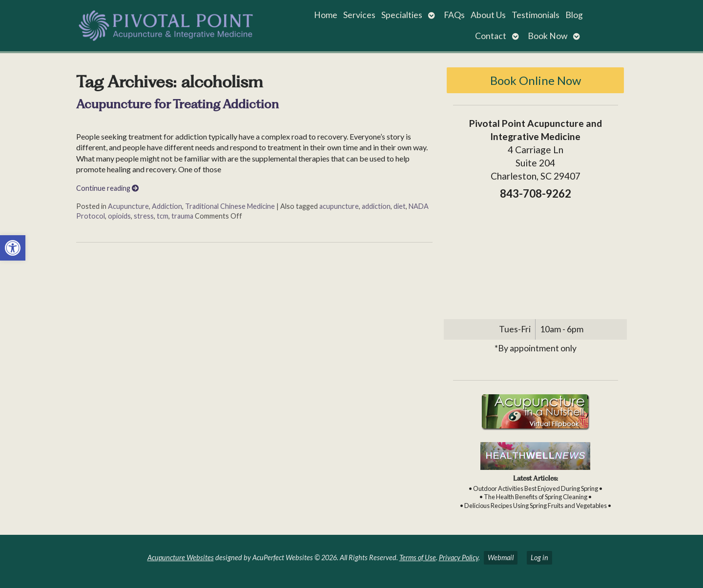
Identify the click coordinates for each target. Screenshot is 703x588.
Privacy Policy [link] (459, 558)
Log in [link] (539, 558)
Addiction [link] (167, 206)
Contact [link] (491, 36)
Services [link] (359, 15)
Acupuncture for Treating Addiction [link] (177, 104)
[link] (13, 248)
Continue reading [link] (107, 188)
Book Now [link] (548, 36)
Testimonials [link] (536, 15)
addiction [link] (376, 206)
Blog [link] (574, 15)
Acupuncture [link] (128, 206)
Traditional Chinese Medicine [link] (230, 206)
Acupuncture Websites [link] (181, 558)
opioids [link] (119, 216)
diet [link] (400, 206)
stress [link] (144, 216)
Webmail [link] (501, 558)
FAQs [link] (454, 15)
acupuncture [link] (339, 206)
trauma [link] (182, 216)
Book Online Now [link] (536, 80)
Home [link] (326, 15)
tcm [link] (163, 216)
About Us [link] (488, 15)
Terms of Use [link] (418, 558)
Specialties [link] (402, 15)
